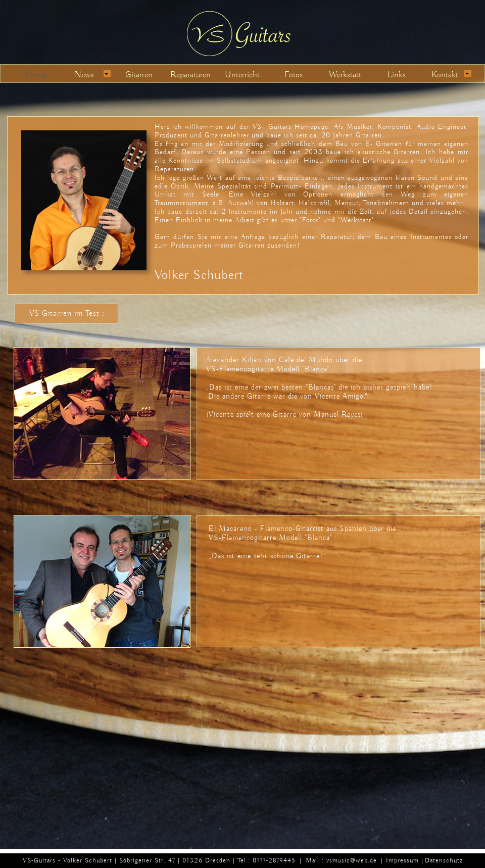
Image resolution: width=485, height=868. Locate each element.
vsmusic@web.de (352, 860)
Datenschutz (444, 860)
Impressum (402, 860)
